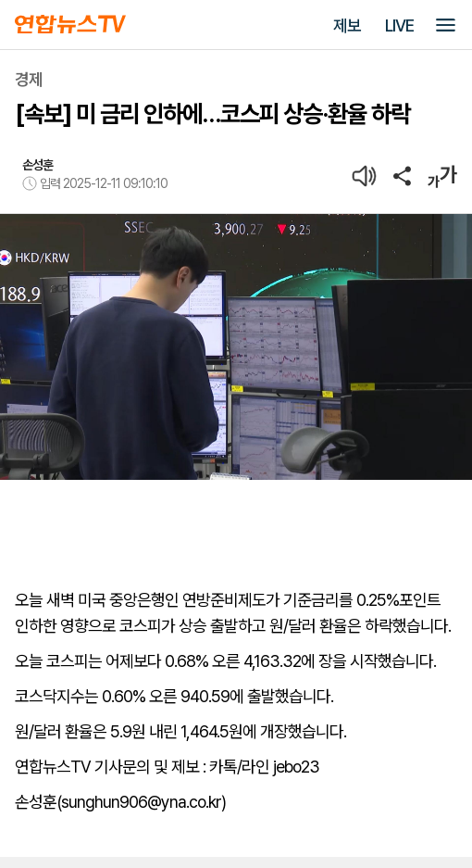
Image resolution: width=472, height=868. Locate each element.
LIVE (399, 25)
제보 (347, 25)
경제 (29, 79)
